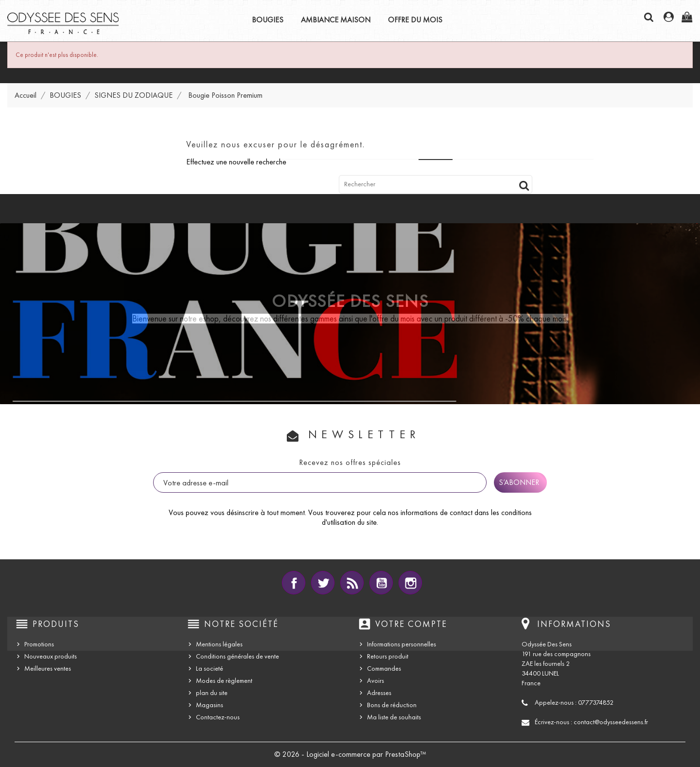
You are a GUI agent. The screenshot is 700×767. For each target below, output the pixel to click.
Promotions (39, 644)
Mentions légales (219, 644)
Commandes (384, 669)
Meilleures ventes (48, 669)
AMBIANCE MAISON (336, 20)
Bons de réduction (392, 705)
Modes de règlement (224, 681)
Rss (352, 583)
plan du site (212, 693)
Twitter (323, 583)
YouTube (381, 583)
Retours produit (388, 656)
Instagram (410, 583)
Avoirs (376, 681)
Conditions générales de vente (237, 656)
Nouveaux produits (51, 656)
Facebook (294, 583)
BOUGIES (268, 20)
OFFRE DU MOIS (415, 20)
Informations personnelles (402, 644)
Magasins (210, 705)
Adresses (379, 693)
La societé (210, 669)
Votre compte (411, 624)
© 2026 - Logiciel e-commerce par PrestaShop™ (350, 754)
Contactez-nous (218, 717)
